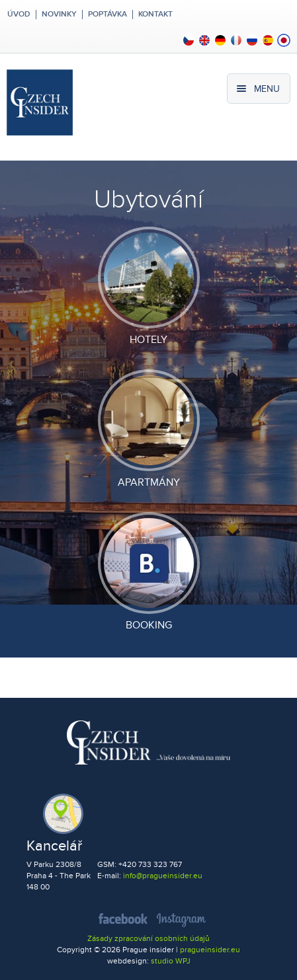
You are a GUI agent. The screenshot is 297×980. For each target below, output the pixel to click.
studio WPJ (171, 961)
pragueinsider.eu (210, 950)
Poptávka (107, 15)
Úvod (18, 15)
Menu (267, 89)
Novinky (59, 15)
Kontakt (155, 15)
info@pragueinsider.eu (163, 876)
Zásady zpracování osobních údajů (148, 939)
